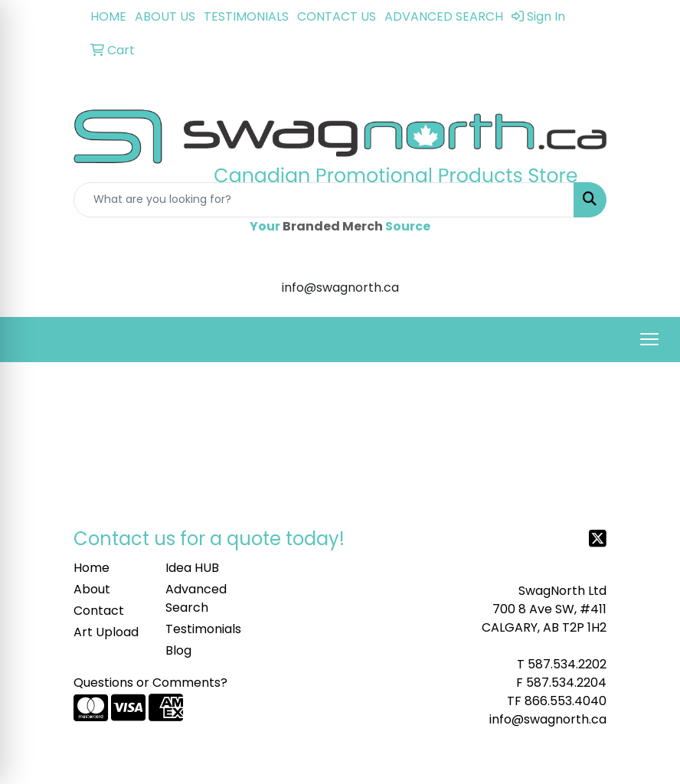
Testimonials (202, 629)
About (92, 589)
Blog (178, 650)
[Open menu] (649, 339)
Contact (99, 611)
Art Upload (106, 632)
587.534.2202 (567, 664)
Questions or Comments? (150, 683)
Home (92, 568)
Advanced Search (196, 598)
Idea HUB (192, 568)
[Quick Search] (324, 200)
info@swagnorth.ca (548, 719)
